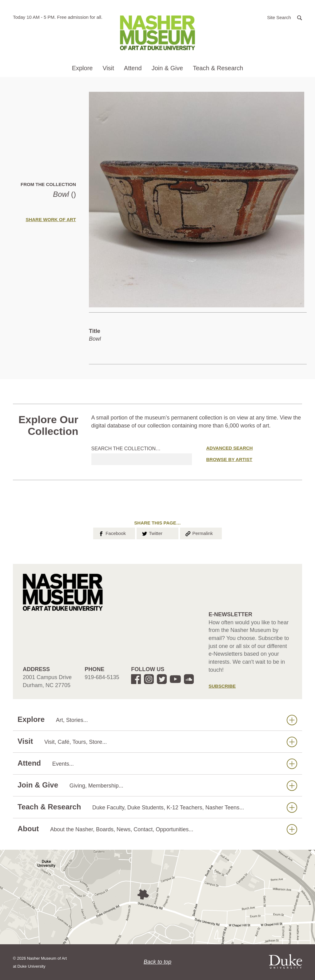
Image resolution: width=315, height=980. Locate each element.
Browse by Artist (229, 459)
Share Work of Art (51, 219)
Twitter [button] (152, 533)
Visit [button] (108, 68)
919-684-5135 (102, 677)
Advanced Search (229, 448)
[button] (285, 17)
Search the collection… (126, 449)
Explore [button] (82, 68)
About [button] (157, 829)
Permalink (199, 533)
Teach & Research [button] (218, 68)
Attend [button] (133, 68)
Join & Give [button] (167, 68)
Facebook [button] (112, 533)
